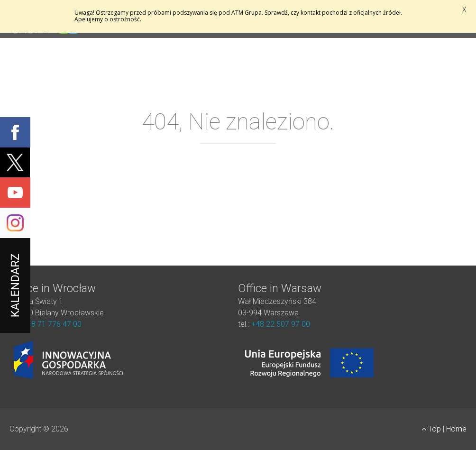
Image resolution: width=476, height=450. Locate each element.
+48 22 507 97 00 (281, 324)
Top (432, 429)
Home (456, 429)
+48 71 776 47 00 (52, 324)
